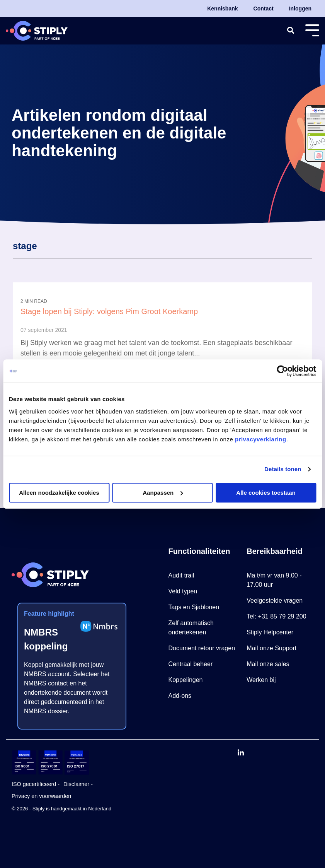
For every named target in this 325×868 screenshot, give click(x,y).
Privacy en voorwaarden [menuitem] (41, 796)
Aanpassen (163, 493)
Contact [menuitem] (264, 9)
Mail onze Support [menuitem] (271, 648)
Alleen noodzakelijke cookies (59, 493)
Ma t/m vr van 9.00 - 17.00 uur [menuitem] (275, 580)
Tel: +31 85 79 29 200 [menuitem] (276, 616)
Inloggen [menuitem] (300, 9)
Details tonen (283, 469)
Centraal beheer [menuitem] (191, 664)
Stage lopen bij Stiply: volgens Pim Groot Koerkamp (109, 311)
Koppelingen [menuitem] (186, 680)
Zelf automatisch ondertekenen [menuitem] (192, 628)
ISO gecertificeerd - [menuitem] (36, 784)
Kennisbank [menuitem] (222, 9)
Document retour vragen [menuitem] (202, 648)
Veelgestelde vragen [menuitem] (275, 601)
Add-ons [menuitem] (180, 696)
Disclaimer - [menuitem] (78, 784)
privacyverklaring (261, 439)
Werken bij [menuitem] (261, 680)
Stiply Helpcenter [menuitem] (270, 632)
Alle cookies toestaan (266, 493)
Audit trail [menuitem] (181, 575)
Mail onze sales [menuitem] (268, 664)
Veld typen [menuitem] (183, 591)
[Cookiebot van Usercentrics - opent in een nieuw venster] (282, 371)
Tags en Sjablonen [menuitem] (194, 607)
